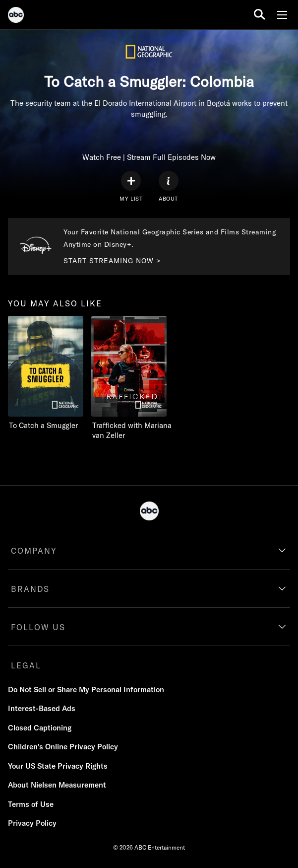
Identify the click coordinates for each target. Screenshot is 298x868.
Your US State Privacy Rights (58, 766)
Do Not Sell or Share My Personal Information (86, 689)
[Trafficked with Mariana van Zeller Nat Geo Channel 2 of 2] (133, 378)
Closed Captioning (40, 728)
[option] (46, 385)
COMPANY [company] (34, 551)
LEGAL (26, 665)
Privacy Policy (32, 823)
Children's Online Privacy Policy (63, 747)
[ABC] (16, 16)
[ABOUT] (169, 186)
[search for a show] (260, 15)
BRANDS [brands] (30, 589)
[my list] (131, 186)
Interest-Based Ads (42, 708)
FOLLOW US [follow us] (38, 627)
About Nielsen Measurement (57, 785)
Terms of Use (31, 804)
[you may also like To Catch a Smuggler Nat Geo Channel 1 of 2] (46, 373)
